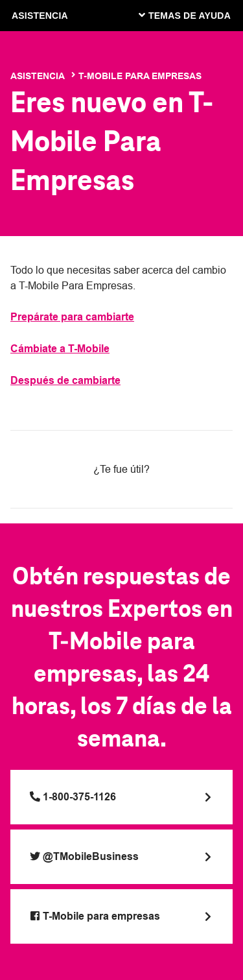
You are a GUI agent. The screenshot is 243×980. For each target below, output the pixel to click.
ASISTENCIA (40, 16)
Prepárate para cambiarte (72, 317)
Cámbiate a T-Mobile (60, 349)
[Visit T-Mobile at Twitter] (121, 857)
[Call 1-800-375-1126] (121, 797)
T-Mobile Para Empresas (140, 76)
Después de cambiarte (65, 380)
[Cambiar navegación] (194, 15)
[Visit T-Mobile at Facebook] (121, 916)
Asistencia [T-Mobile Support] (38, 76)
